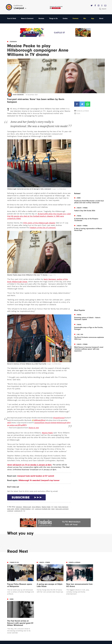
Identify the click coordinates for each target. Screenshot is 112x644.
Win (85, 18)
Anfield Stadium (25, 508)
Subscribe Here (72, 613)
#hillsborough (57, 422)
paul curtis (11, 508)
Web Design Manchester (73, 642)
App (93, 18)
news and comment (62, 508)
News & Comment (27, 18)
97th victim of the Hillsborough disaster (39, 223)
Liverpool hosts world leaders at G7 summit (36, 475)
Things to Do (53, 18)
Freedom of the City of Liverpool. (43, 228)
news (53, 508)
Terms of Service (72, 619)
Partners (75, 18)
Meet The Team (72, 621)
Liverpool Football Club (43, 508)
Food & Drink (12, 18)
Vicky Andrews (18, 95)
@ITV (69, 420)
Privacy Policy (71, 616)
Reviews (41, 18)
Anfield (17, 508)
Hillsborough (27, 506)
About (101, 18)
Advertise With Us (72, 610)
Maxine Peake (47, 432)
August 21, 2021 (34, 427)
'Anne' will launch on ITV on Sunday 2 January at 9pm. (30, 464)
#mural (43, 422)
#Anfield (49, 422)
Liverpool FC (18, 510)
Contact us (70, 608)
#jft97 (64, 422)
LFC (33, 508)
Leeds (9, 610)
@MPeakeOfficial (40, 420)
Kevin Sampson (63, 506)
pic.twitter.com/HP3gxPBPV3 (17, 425)
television (19, 506)
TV (24, 510)
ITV (52, 506)
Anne (56, 506)
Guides (65, 18)
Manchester (12, 608)
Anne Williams (36, 506)
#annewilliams (35, 422)
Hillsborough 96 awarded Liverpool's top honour (39, 480)
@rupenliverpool (59, 418)
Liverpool (10, 510)
